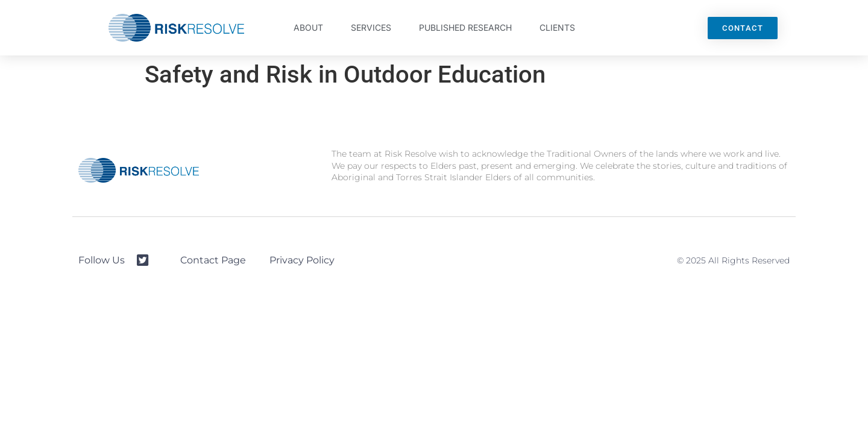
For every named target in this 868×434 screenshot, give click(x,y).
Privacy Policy (302, 260)
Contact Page (213, 260)
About (308, 27)
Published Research (465, 27)
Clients (557, 27)
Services (371, 27)
